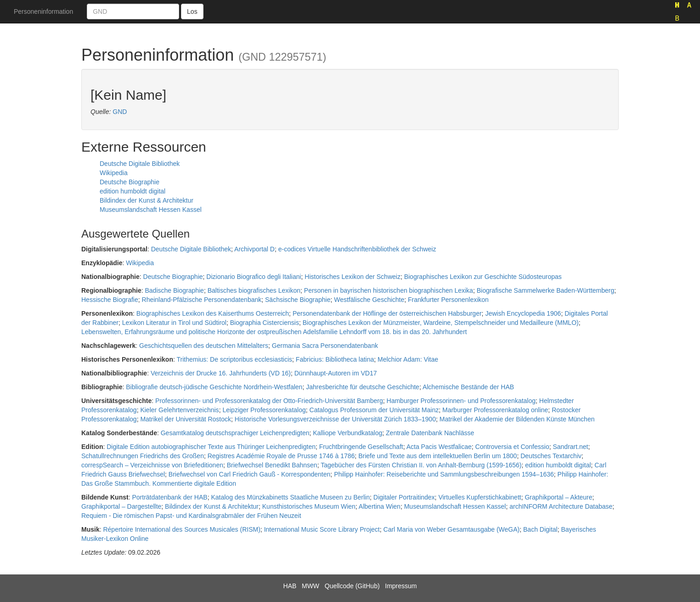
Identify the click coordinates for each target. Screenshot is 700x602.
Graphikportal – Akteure (558, 497)
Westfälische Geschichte (369, 300)
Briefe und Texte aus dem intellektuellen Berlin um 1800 (437, 456)
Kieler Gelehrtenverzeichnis (179, 410)
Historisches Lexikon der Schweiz (353, 277)
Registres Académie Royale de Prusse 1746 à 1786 (281, 456)
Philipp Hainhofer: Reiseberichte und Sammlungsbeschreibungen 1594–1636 (444, 474)
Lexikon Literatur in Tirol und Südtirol (174, 323)
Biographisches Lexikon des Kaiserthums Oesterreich (213, 313)
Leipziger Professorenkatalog (264, 410)
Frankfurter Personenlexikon (448, 300)
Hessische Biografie (110, 300)
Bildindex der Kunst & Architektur (147, 200)
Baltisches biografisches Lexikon (254, 290)
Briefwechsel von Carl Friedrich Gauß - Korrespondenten (250, 474)
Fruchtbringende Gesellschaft (361, 447)
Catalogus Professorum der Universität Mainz (374, 410)
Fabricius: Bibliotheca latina (335, 359)
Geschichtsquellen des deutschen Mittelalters (204, 346)
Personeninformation (43, 11)
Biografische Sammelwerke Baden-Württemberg (546, 290)
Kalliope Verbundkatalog (347, 433)
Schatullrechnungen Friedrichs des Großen (143, 456)
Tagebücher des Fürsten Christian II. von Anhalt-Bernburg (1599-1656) (421, 465)
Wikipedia (114, 173)
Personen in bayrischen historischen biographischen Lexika (389, 290)
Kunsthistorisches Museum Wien (309, 506)
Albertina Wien (380, 506)
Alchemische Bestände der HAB (468, 387)
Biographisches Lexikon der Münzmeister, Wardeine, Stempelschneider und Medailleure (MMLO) (441, 323)
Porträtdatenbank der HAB (169, 497)
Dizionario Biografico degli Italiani (254, 277)
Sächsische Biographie (298, 300)
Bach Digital (540, 529)
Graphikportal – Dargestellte (121, 506)
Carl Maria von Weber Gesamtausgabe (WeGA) (452, 529)
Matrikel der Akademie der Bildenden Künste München (517, 419)
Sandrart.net (570, 447)
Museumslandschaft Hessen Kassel (151, 210)
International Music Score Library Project (322, 529)
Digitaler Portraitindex (404, 497)
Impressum (401, 586)
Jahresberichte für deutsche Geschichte (363, 387)
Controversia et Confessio (512, 447)
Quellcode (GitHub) (352, 586)
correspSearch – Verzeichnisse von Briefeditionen (152, 465)
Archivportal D (254, 249)
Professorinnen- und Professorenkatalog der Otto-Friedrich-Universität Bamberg (269, 401)
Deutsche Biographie (130, 182)
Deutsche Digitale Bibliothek (140, 164)
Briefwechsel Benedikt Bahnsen (272, 465)
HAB (290, 586)
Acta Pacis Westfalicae (439, 447)
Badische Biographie (174, 290)
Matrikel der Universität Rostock (186, 419)
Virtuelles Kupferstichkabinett (480, 497)
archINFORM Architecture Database (561, 506)
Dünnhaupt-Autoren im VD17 (336, 373)
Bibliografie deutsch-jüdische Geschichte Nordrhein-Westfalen (214, 387)
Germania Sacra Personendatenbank (325, 346)
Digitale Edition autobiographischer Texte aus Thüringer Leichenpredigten (211, 447)
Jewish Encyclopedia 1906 (523, 313)
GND (120, 112)
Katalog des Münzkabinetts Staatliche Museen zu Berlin (290, 497)
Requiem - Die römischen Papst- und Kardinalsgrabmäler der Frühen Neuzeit (191, 516)
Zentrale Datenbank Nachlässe (430, 433)
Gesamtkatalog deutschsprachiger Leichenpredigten (235, 433)
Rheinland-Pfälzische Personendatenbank (202, 300)
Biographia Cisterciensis (265, 323)
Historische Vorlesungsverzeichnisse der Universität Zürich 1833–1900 (335, 419)
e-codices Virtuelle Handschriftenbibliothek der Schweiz (357, 249)
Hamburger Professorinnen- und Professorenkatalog (461, 401)
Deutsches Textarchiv (551, 456)
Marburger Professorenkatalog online (495, 410)
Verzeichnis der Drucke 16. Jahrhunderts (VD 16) (221, 373)
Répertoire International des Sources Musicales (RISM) (181, 529)
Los (192, 11)
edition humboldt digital (133, 191)
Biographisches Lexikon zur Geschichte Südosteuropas (483, 277)
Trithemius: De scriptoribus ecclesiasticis (235, 359)
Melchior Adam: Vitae (408, 359)
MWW (310, 586)
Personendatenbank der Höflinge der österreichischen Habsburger (387, 313)
